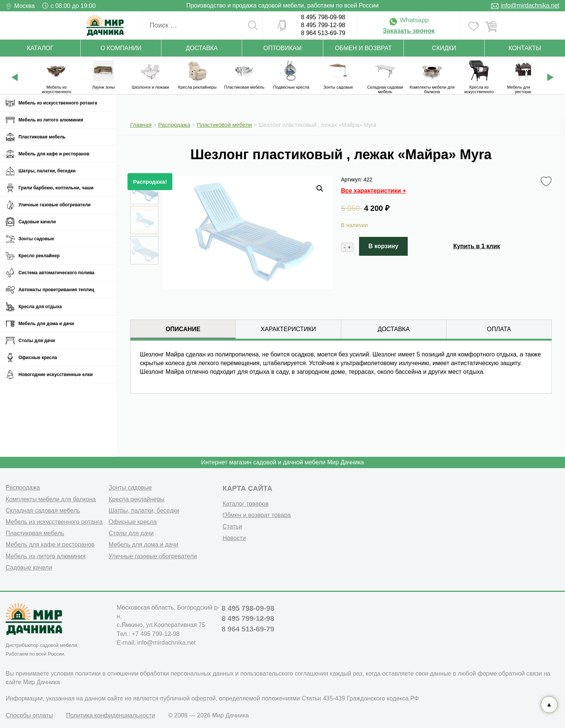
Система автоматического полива (56, 273)
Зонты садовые (36, 239)
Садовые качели (37, 222)
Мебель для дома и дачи (46, 324)
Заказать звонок (409, 31)
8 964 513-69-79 (323, 33)
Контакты (525, 48)
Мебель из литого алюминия (51, 120)
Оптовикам (283, 48)
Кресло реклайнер (39, 256)
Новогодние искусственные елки (56, 375)
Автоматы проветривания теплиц (56, 290)
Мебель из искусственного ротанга (58, 103)
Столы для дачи (37, 341)
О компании (121, 48)
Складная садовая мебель (43, 509)
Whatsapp (408, 20)
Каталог (40, 48)
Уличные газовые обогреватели (55, 205)
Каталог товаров (246, 503)
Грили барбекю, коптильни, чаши (56, 188)
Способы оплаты (29, 714)
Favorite (547, 182)
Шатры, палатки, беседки (47, 171)
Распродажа (23, 486)
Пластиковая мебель (42, 137)
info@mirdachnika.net (530, 5)
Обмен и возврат (363, 48)
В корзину (383, 246)
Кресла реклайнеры (137, 498)
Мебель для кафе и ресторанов (54, 154)
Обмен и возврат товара (257, 514)
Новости (234, 537)
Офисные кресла (38, 358)
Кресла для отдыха (40, 307)
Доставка (202, 48)
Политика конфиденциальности (111, 714)
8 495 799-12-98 (323, 25)
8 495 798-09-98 (323, 17)
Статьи (232, 525)
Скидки (444, 48)
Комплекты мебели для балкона (51, 498)
